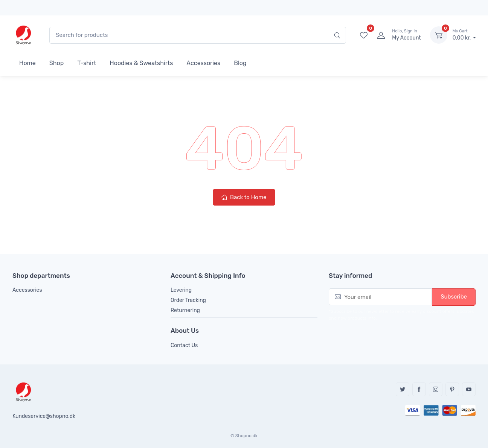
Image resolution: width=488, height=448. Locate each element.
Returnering (185, 310)
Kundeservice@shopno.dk (44, 416)
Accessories (203, 63)
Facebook (419, 389)
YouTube (469, 389)
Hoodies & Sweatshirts (141, 63)
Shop (56, 63)
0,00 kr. (464, 35)
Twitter (403, 389)
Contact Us (184, 345)
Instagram (436, 389)
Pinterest (452, 389)
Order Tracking (188, 300)
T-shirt (87, 63)
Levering (181, 290)
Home (27, 63)
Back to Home (244, 197)
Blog (240, 63)
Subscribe (454, 297)
